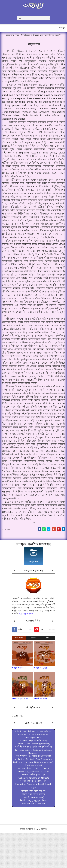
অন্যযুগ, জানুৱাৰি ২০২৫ (20, 734)
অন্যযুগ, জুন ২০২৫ (40, 734)
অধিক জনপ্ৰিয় (19, 673)
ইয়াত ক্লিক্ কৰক (26, 649)
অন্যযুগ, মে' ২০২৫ (40, 703)
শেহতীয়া (33, 673)
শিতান (47, 673)
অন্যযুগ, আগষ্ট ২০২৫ (19, 703)
